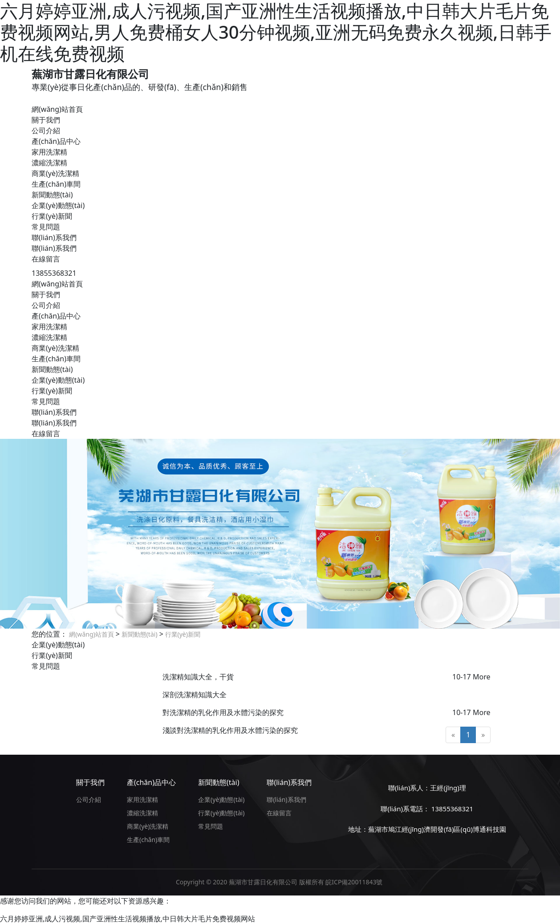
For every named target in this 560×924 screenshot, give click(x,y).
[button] (276, 620)
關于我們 (46, 120)
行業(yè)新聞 (52, 216)
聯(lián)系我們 (54, 237)
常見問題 (46, 227)
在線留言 (46, 259)
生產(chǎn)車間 (56, 184)
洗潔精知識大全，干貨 (198, 677)
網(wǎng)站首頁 (57, 109)
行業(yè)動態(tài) (221, 813)
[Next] (483, 735)
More (482, 677)
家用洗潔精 (49, 152)
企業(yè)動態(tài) (58, 205)
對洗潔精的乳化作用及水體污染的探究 (223, 712)
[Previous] (453, 735)
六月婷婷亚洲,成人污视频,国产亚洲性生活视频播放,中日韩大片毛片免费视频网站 (128, 919)
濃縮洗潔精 (49, 163)
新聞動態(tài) (52, 195)
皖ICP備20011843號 (354, 882)
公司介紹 (46, 131)
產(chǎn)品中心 (56, 141)
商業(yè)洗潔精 (55, 173)
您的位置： (49, 634)
